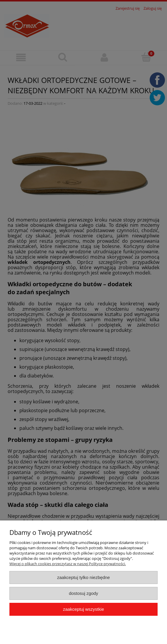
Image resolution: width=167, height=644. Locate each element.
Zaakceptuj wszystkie (83, 609)
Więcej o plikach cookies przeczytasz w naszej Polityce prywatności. (68, 564)
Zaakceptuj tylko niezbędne (83, 577)
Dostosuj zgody (83, 593)
